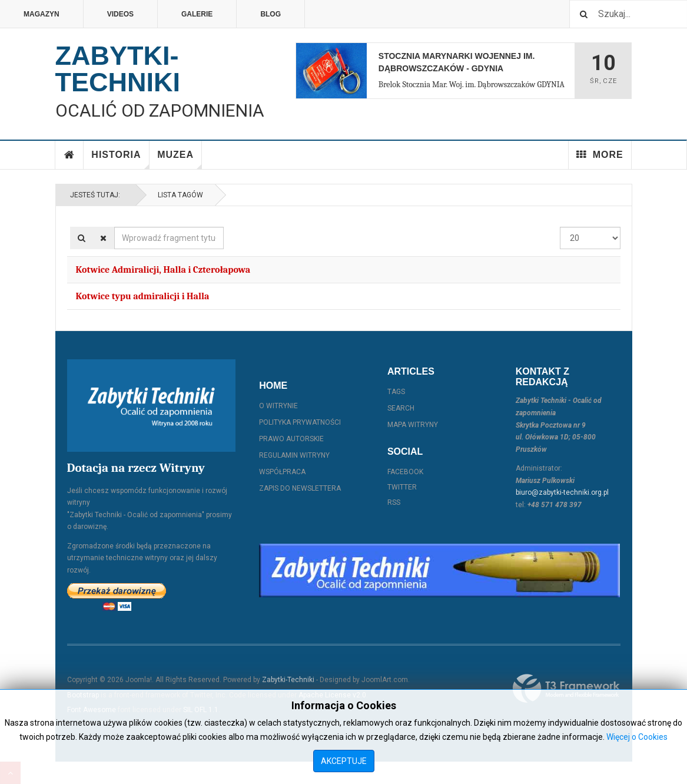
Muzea (180, 159)
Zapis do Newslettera (300, 488)
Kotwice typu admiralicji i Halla (143, 296)
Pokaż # (560, 227)
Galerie (197, 14)
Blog (271, 14)
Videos (120, 14)
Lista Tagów (179, 195)
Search (401, 408)
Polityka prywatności (300, 422)
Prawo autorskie (291, 439)
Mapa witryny (413, 425)
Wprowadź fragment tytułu (115, 227)
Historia (120, 159)
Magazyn (42, 14)
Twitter (402, 487)
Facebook (405, 472)
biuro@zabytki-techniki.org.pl (562, 492)
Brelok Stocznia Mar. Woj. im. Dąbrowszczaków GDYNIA (472, 85)
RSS (394, 502)
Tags (396, 392)
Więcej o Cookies (637, 737)
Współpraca (282, 472)
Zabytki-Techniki (288, 680)
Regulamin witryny (294, 455)
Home (69, 155)
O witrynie (278, 406)
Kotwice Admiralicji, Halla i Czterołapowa (163, 270)
